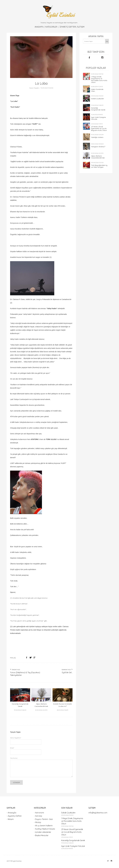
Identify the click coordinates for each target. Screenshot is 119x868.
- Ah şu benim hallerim (43, 826)
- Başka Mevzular (41, 835)
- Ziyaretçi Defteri (14, 816)
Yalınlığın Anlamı (97, 137)
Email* (12, 748)
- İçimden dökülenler (43, 832)
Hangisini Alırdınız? (98, 147)
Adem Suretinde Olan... (97, 90)
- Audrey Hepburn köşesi (44, 829)
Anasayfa (39, 27)
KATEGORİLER (51, 27)
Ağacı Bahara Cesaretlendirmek (98, 157)
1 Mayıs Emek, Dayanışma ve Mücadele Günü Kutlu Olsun (99, 79)
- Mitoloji (37, 822)
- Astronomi (39, 813)
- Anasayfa (11, 813)
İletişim (81, 27)
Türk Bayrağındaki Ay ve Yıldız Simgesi (99, 166)
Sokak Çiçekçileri (98, 99)
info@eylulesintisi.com (98, 813)
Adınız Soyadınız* (16, 738)
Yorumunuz (14, 758)
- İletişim (10, 819)
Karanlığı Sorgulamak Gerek (98, 109)
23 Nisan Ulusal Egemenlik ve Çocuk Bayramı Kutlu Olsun (99, 128)
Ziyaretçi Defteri (68, 27)
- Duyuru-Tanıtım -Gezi (43, 819)
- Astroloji (38, 816)
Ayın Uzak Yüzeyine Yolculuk (98, 118)
